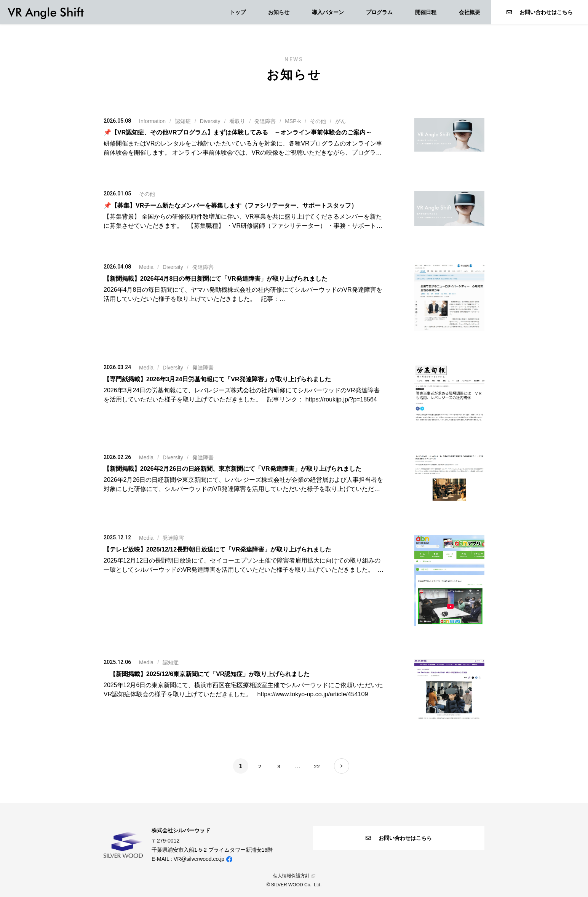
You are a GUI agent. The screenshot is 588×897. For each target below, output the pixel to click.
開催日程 (426, 12)
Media (146, 267)
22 (317, 766)
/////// (242, 121)
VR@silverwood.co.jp (199, 859)
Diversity (210, 121)
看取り (237, 121)
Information (152, 121)
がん (340, 121)
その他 (318, 121)
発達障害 (265, 121)
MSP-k (293, 121)
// (176, 267)
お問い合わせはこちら (540, 12)
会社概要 (470, 12)
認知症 (183, 121)
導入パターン (328, 12)
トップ (238, 12)
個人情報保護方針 (294, 876)
